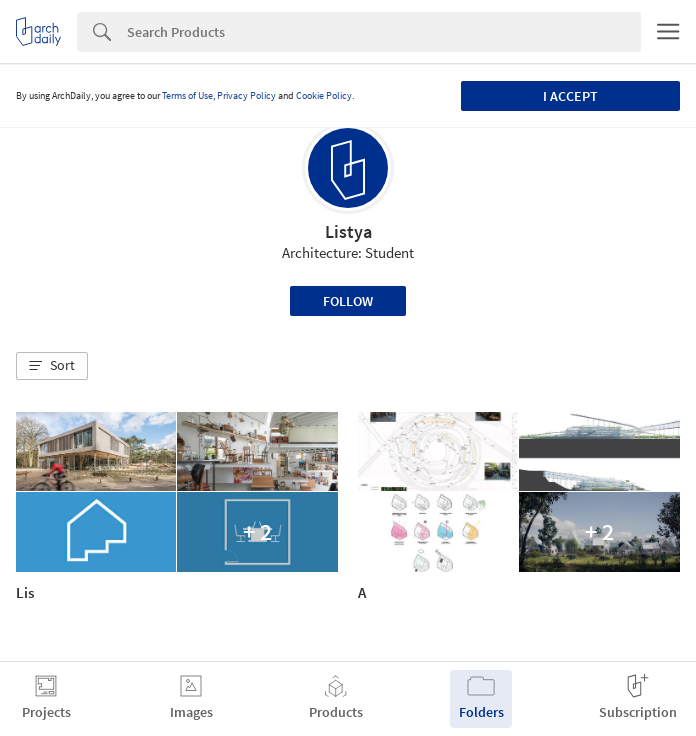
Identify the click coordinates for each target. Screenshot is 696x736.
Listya (348, 231)
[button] (52, 366)
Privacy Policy (246, 95)
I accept (570, 96)
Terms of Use (187, 95)
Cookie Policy (324, 95)
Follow (348, 301)
